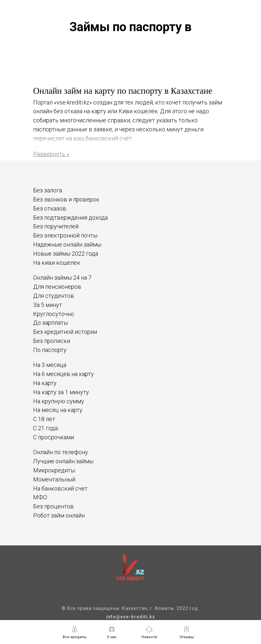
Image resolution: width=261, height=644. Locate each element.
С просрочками (54, 437)
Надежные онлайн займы (67, 244)
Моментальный (54, 479)
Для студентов (54, 296)
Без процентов (53, 506)
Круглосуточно (54, 314)
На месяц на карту (58, 410)
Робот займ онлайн (59, 515)
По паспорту (50, 350)
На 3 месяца (50, 365)
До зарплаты (50, 323)
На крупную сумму (59, 401)
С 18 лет (44, 419)
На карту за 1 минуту (61, 392)
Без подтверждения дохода (70, 218)
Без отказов (50, 208)
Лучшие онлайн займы (63, 461)
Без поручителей (56, 226)
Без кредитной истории (65, 332)
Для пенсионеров (57, 287)
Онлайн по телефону (61, 452)
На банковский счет (60, 488)
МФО (40, 497)
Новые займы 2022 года (66, 254)
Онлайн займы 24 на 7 (62, 278)
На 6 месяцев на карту (63, 374)
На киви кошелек (57, 263)
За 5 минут (48, 305)
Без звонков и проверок (66, 199)
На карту (45, 383)
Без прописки (52, 341)
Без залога (48, 190)
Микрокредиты (54, 470)
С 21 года (45, 428)
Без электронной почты (65, 235)
